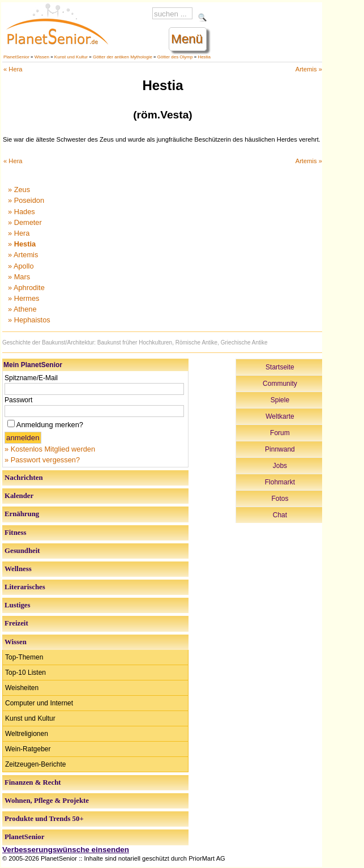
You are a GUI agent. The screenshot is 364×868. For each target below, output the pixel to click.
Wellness (18, 569)
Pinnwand (280, 449)
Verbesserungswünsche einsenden (66, 850)
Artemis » (309, 69)
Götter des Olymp (175, 57)
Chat (280, 515)
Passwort (18, 400)
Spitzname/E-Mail (31, 378)
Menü (187, 39)
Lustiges (18, 605)
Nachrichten (24, 478)
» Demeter (25, 222)
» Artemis (23, 255)
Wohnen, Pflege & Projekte (47, 801)
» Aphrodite (26, 288)
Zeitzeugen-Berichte (35, 764)
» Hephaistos (29, 320)
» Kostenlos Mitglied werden (50, 449)
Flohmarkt (280, 482)
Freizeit (16, 623)
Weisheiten (22, 688)
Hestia (204, 57)
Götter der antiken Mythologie (123, 57)
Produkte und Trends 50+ (44, 819)
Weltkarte (280, 416)
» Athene (22, 309)
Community (280, 384)
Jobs (280, 466)
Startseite (280, 367)
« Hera (13, 69)
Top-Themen (24, 657)
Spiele (280, 400)
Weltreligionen (27, 734)
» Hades (22, 212)
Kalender (19, 496)
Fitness (15, 533)
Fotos (280, 499)
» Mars (19, 277)
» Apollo (21, 266)
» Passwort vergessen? (42, 460)
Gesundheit (22, 551)
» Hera (19, 233)
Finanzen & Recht (33, 782)
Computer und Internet (39, 703)
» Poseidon (26, 200)
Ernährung (22, 514)
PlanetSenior (16, 57)
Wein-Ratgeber (28, 749)
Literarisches (25, 587)
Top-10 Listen (25, 673)
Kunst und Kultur (71, 57)
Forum (280, 433)
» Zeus (19, 190)
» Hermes (23, 298)
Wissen (42, 57)
